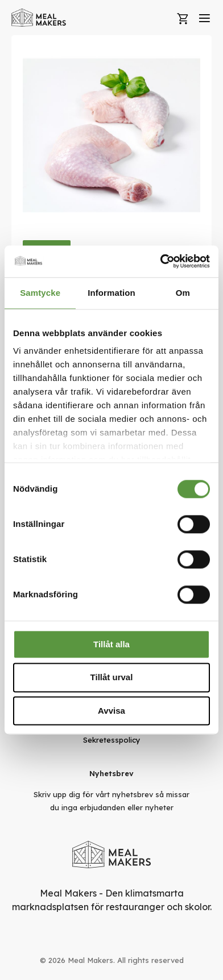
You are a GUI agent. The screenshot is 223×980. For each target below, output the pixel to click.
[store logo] (39, 18)
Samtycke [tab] (40, 293)
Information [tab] (111, 293)
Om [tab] (183, 293)
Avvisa (111, 711)
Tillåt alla (111, 644)
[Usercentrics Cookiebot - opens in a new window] (160, 261)
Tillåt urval (112, 678)
